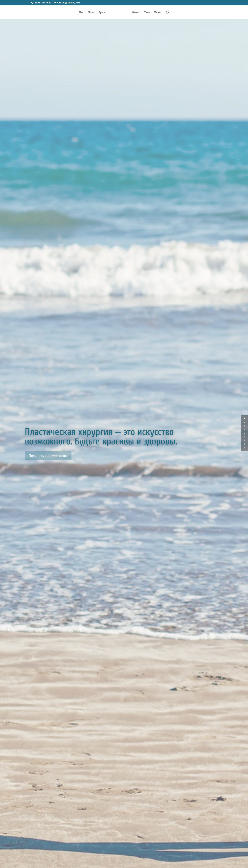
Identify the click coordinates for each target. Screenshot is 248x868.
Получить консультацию (48, 456)
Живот (136, 12)
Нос (81, 12)
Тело (147, 12)
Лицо (91, 12)
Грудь (102, 12)
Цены (158, 12)
